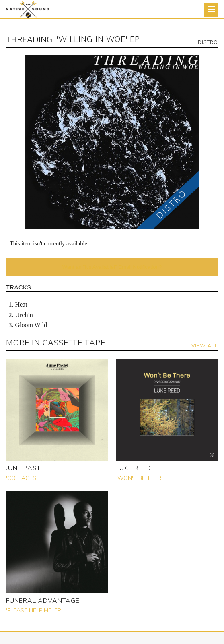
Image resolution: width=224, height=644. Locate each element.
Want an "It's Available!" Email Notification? (112, 267)
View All (205, 346)
